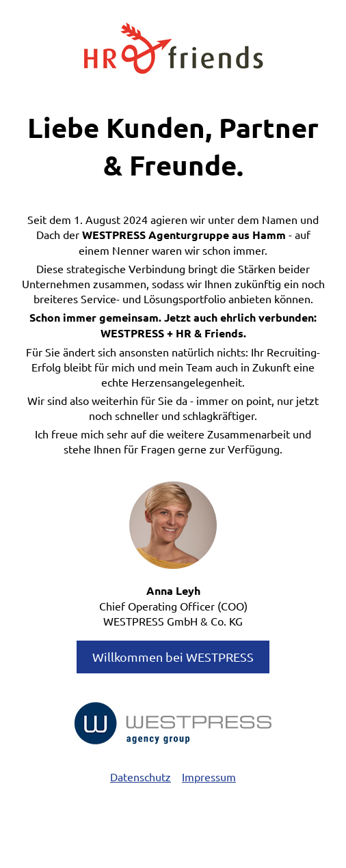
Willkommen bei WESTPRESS (173, 657)
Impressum (209, 776)
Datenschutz (141, 776)
